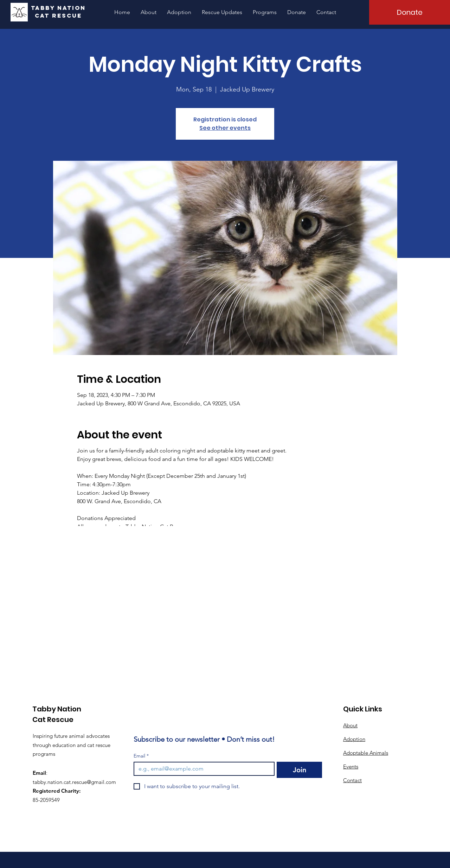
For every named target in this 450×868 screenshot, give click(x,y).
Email (141, 756)
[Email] (202, 769)
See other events (225, 128)
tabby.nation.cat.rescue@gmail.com (74, 782)
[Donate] (410, 12)
